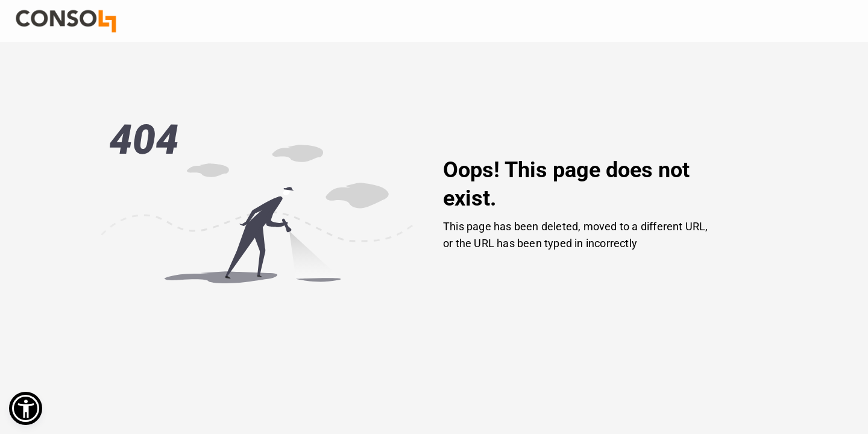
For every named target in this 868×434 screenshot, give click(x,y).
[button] (26, 408)
